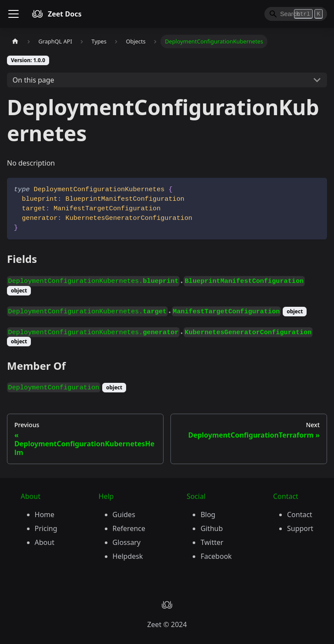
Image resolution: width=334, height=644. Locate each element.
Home (45, 515)
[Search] (296, 14)
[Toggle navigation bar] (13, 14)
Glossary (127, 542)
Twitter (212, 542)
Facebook (216, 556)
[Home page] (15, 41)
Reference (129, 528)
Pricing (46, 528)
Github (212, 528)
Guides (124, 515)
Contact (300, 515)
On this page (33, 80)
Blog (208, 515)
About (45, 542)
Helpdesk (128, 556)
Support (300, 528)
